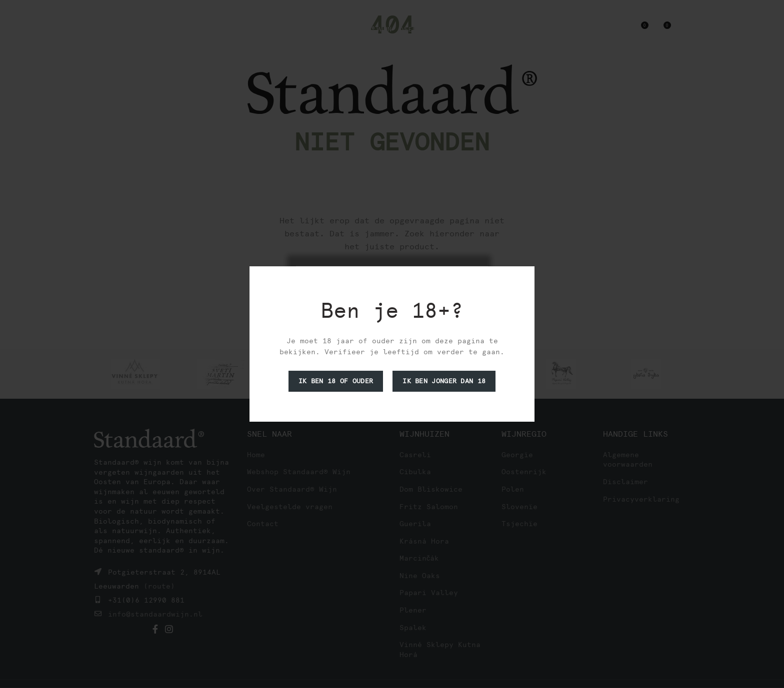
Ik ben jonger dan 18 (444, 381)
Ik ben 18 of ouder (336, 381)
